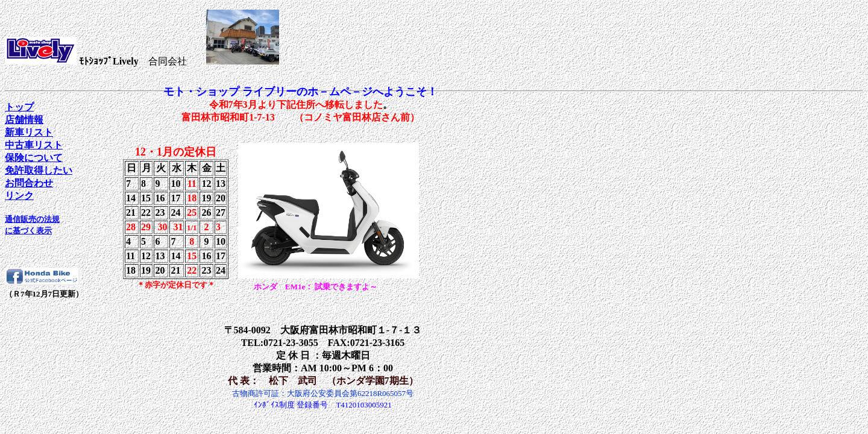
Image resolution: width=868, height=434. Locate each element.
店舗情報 (24, 120)
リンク (19, 196)
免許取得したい (39, 170)
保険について (34, 158)
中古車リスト (34, 145)
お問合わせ (29, 183)
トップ (19, 107)
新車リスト (29, 132)
